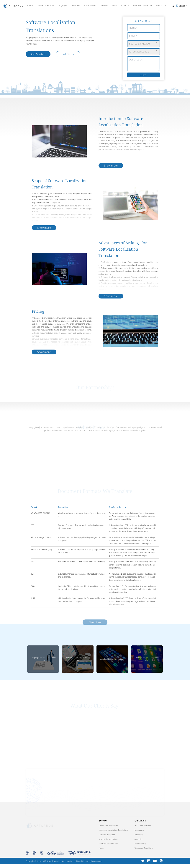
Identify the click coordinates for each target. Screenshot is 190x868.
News (114, 5)
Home (30, 5)
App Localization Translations (112, 659)
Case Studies (90, 5)
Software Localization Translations (147, 659)
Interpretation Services (109, 844)
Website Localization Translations (78, 659)
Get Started (38, 54)
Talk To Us (68, 54)
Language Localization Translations (43, 659)
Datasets (104, 5)
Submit (144, 75)
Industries (76, 5)
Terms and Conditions (144, 848)
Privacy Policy (140, 844)
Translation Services (45, 5)
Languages (63, 5)
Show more (111, 177)
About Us (125, 5)
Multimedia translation (108, 839)
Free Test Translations (142, 5)
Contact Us (161, 5)
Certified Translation (107, 835)
